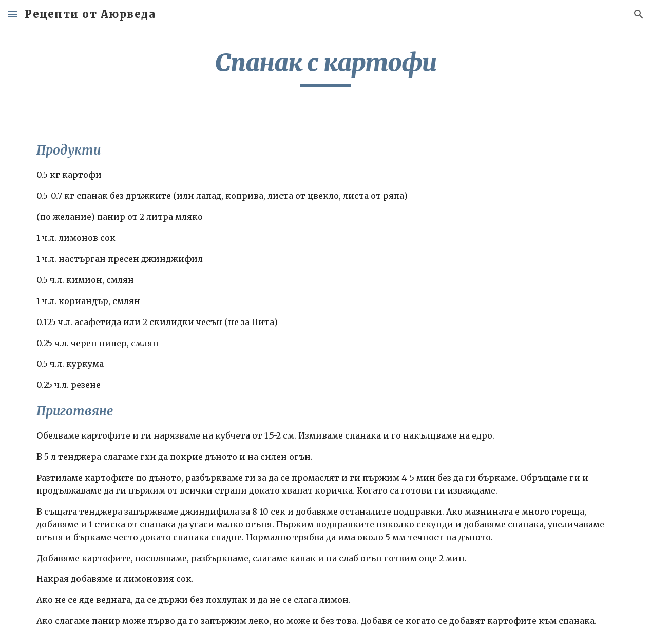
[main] (325, 67)
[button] (12, 14)
